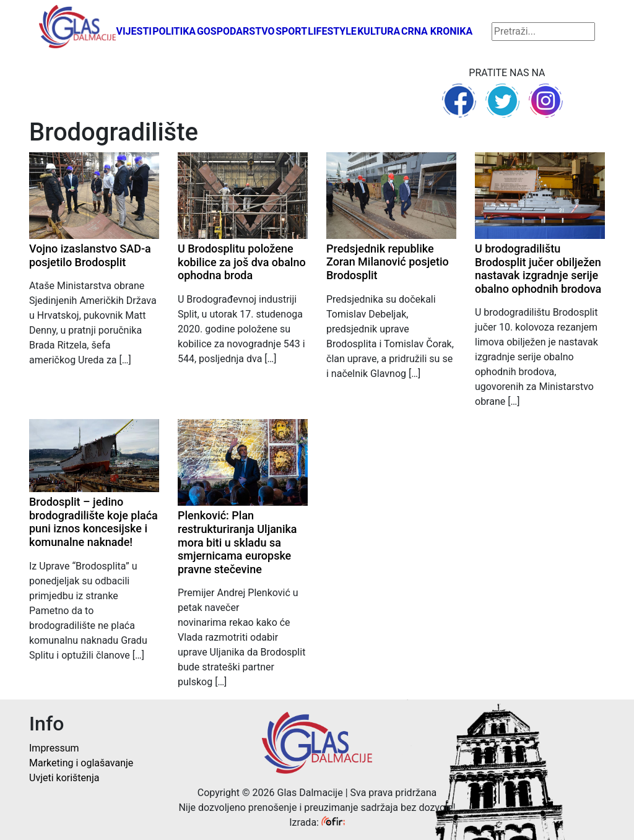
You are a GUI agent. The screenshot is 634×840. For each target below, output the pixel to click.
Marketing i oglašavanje (81, 763)
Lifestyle (332, 31)
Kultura (379, 31)
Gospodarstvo (236, 31)
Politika (174, 31)
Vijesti (134, 31)
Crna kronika (437, 31)
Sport (291, 31)
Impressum (54, 748)
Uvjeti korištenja (64, 778)
